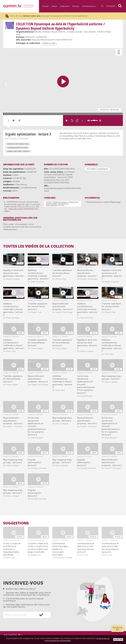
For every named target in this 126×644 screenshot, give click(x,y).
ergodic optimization (18, 144)
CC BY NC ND (20, 178)
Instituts (76, 6)
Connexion (111, 6)
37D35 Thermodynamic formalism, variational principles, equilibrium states (62, 204)
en (102, 6)
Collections (65, 6)
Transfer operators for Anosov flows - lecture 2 (37, 306)
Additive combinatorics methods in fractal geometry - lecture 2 (13, 309)
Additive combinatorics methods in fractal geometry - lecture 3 (87, 309)
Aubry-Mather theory (18, 151)
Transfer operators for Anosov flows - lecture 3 (111, 306)
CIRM (16, 175)
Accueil (45, 6)
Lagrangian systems (17, 148)
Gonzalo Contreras (19, 138)
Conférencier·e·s (89, 6)
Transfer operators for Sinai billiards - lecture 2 (62, 343)
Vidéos (54, 6)
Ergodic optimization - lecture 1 (35, 462)
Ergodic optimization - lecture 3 (35, 493)
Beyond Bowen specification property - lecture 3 (38, 379)
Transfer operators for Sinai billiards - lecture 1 (37, 343)
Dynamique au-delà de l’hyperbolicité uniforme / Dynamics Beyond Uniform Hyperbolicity (60, 26)
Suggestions (16, 523)
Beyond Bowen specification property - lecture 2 (62, 306)
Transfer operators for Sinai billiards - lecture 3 (13, 379)
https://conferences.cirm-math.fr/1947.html (52, 40)
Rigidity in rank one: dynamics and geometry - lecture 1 (14, 273)
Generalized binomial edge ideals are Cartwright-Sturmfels (60, 549)
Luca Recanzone (28, 188)
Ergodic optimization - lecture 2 (84, 462)
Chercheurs (21, 185)
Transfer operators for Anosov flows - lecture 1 (62, 273)
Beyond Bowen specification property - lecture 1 (87, 273)
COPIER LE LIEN (49, 43)
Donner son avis (118, 628)
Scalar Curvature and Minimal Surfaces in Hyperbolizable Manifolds (12, 549)
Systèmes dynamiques (97, 169)
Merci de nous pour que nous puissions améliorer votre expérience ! (47, 16)
